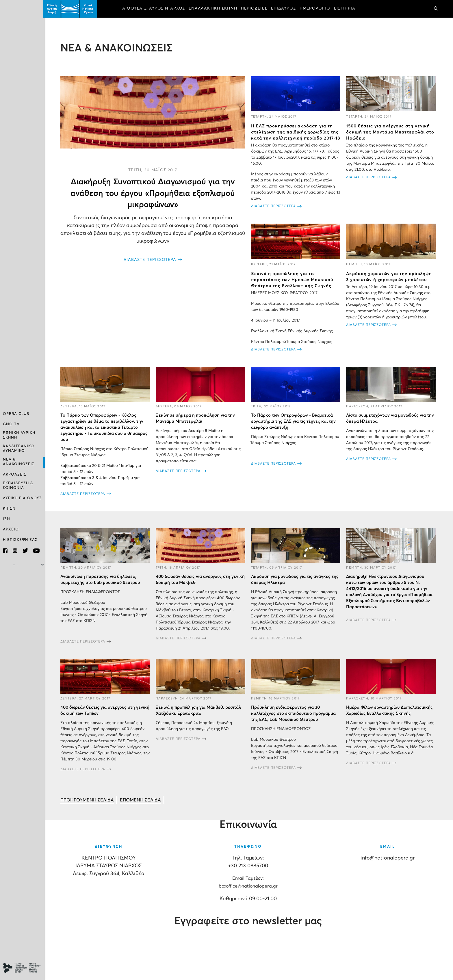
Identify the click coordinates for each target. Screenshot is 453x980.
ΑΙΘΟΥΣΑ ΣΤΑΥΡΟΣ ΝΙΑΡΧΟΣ (155, 9)
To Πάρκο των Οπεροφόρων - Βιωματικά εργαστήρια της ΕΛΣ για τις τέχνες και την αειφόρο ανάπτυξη (294, 427)
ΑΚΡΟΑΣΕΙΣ (15, 475)
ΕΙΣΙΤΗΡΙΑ (347, 9)
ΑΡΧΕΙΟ (11, 529)
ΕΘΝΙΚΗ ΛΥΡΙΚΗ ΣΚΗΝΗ (19, 436)
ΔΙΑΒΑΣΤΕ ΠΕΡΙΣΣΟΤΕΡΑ (151, 259)
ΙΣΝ (7, 519)
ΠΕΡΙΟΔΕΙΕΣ (256, 9)
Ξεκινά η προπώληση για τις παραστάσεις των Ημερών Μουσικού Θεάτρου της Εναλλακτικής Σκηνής (293, 286)
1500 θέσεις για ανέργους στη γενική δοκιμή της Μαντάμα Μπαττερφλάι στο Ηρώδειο (391, 132)
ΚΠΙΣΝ (9, 508)
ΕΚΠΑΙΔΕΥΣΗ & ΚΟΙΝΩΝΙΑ (18, 485)
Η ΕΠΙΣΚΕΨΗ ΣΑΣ (20, 540)
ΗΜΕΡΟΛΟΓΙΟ (317, 9)
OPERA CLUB (16, 415)
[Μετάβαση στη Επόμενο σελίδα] (142, 805)
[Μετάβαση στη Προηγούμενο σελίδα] (89, 805)
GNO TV (11, 425)
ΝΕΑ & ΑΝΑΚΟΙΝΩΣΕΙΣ (19, 462)
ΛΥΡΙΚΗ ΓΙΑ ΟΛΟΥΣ (22, 498)
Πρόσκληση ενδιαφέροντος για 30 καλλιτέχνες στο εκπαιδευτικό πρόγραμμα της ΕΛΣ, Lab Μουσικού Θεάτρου (294, 719)
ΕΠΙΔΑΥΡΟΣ (285, 9)
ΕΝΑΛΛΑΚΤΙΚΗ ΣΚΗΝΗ (215, 9)
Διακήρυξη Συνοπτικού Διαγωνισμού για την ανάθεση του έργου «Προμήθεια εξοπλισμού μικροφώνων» (154, 193)
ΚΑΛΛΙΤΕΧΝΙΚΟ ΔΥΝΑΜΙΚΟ (18, 449)
